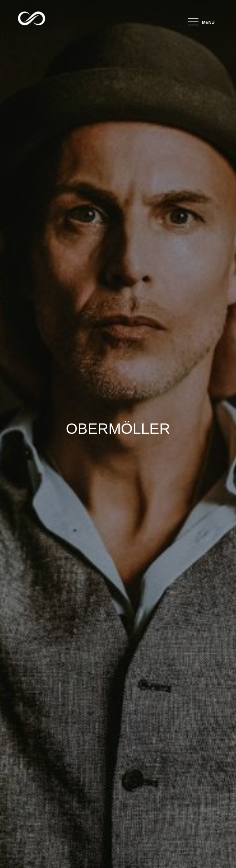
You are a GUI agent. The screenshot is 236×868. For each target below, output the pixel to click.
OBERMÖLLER (118, 429)
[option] (118, 434)
